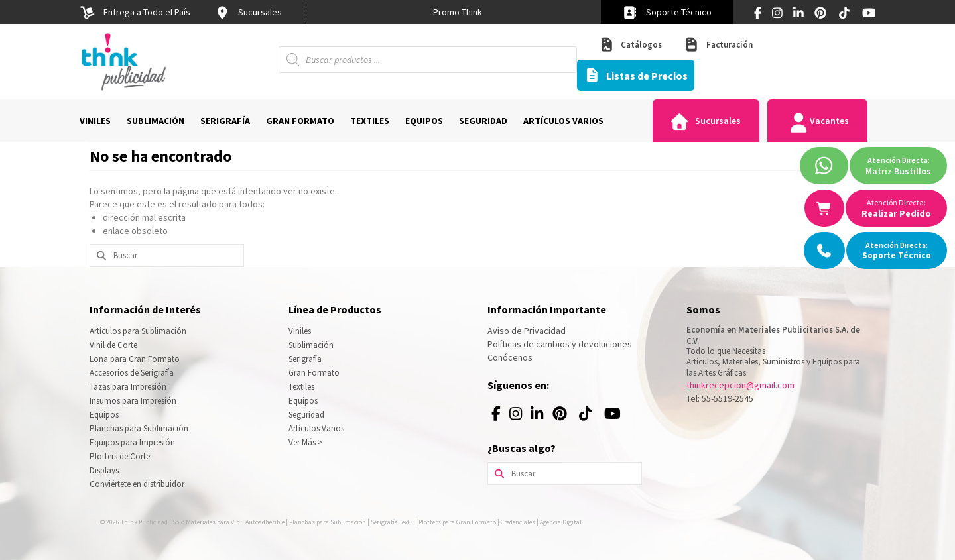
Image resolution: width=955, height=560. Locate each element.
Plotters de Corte (120, 456)
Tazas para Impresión (128, 387)
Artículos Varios (316, 428)
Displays (104, 470)
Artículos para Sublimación (138, 331)
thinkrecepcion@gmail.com (740, 385)
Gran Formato (314, 373)
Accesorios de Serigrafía (132, 373)
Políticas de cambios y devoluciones (560, 344)
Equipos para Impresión (132, 442)
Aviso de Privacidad (527, 331)
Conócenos (510, 357)
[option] (458, 12)
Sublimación (311, 345)
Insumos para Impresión (133, 401)
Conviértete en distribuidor (137, 484)
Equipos (104, 415)
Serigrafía (305, 359)
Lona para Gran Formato (135, 359)
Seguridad (306, 415)
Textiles (301, 387)
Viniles (300, 331)
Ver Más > (305, 442)
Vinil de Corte (113, 345)
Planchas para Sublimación (139, 428)
